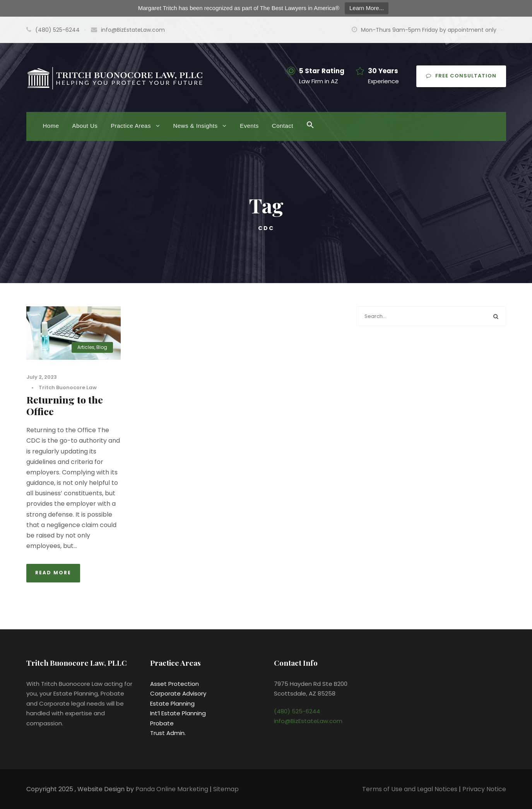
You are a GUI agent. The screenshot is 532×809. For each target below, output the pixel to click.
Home (51, 126)
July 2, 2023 (42, 377)
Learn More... (367, 8)
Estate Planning (172, 703)
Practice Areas (131, 126)
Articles (86, 347)
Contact (283, 126)
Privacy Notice (484, 789)
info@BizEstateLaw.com (133, 30)
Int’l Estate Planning (178, 713)
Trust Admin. (168, 733)
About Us (85, 126)
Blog (102, 347)
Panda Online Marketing (173, 789)
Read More (53, 573)
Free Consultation (461, 76)
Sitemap (226, 789)
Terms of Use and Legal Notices (410, 789)
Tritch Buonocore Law (68, 387)
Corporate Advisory (178, 693)
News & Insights (195, 126)
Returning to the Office (65, 405)
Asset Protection (174, 684)
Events (249, 126)
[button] (310, 130)
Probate (162, 723)
